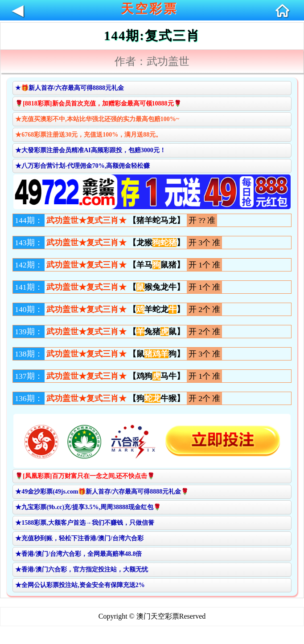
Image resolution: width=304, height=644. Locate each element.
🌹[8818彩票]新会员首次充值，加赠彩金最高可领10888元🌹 (98, 103)
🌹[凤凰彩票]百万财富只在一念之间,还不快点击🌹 (85, 476)
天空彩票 (149, 9)
